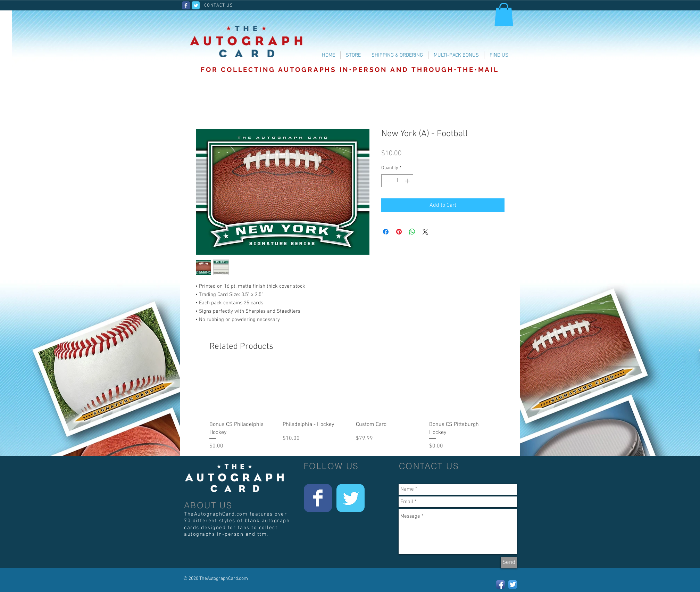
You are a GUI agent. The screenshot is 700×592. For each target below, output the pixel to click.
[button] (504, 14)
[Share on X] (425, 232)
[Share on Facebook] (386, 232)
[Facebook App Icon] (501, 585)
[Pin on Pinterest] (399, 232)
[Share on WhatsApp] (412, 232)
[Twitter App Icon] (513, 585)
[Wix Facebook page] (186, 5)
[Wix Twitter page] (196, 5)
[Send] (509, 563)
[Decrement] (387, 181)
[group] (352, 408)
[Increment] (408, 181)
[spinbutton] (397, 181)
